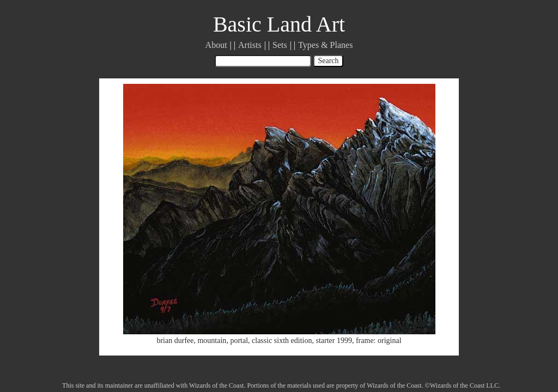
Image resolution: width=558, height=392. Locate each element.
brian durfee (175, 341)
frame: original (379, 341)
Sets (280, 45)
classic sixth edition (282, 341)
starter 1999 (333, 341)
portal (239, 341)
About (216, 45)
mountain (212, 341)
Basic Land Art (279, 24)
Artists (250, 45)
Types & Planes (325, 45)
